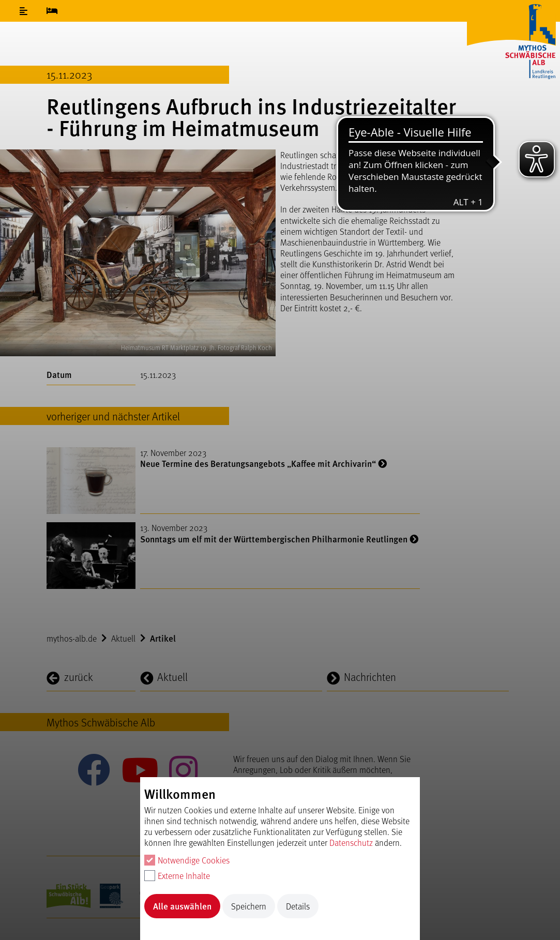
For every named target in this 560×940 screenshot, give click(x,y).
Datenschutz (351, 843)
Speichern (249, 906)
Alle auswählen (182, 906)
